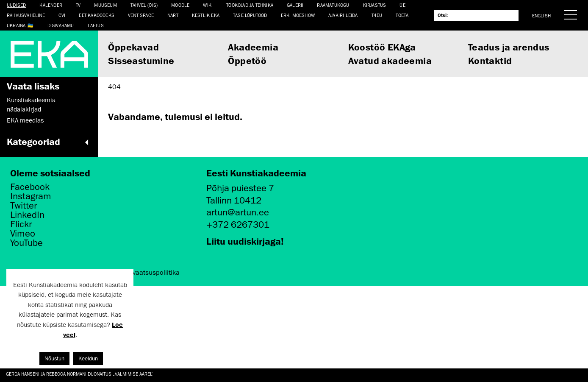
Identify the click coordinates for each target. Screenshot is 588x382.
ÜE (402, 5)
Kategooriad (49, 142)
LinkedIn (27, 215)
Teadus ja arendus (509, 47)
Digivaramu (61, 25)
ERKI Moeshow (298, 15)
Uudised (16, 5)
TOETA (402, 15)
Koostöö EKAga (382, 47)
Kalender (51, 5)
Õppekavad (133, 47)
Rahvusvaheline (26, 15)
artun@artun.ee (238, 212)
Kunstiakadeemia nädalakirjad (31, 105)
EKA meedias (25, 120)
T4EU (377, 15)
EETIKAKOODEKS (97, 15)
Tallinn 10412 (234, 200)
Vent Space (141, 15)
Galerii (295, 5)
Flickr (21, 224)
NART (173, 15)
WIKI (208, 5)
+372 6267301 (238, 224)
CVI (62, 15)
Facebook (30, 187)
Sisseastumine (141, 60)
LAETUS (96, 25)
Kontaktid (490, 60)
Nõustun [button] (54, 358)
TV (78, 5)
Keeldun (88, 358)
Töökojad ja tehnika (250, 5)
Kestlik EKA (206, 15)
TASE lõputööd (250, 15)
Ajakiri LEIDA (343, 15)
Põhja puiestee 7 (240, 188)
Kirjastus (375, 5)
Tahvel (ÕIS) (144, 5)
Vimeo (23, 234)
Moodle (180, 5)
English (541, 15)
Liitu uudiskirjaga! (245, 241)
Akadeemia (253, 47)
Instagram (31, 196)
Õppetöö (247, 60)
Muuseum (105, 5)
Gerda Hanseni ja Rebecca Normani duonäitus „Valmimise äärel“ (80, 374)
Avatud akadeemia (390, 60)
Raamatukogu (333, 5)
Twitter (24, 206)
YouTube (26, 243)
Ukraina (16, 25)
